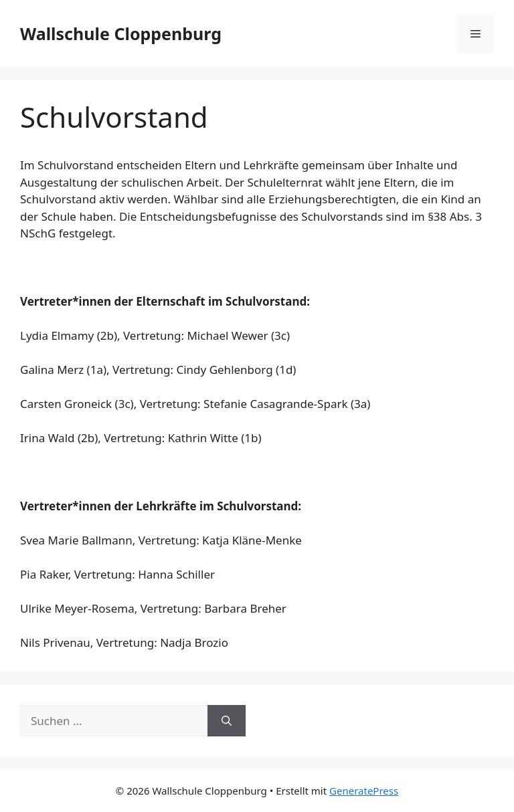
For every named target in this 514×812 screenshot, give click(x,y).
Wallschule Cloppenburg (121, 33)
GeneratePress (364, 791)
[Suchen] (227, 721)
